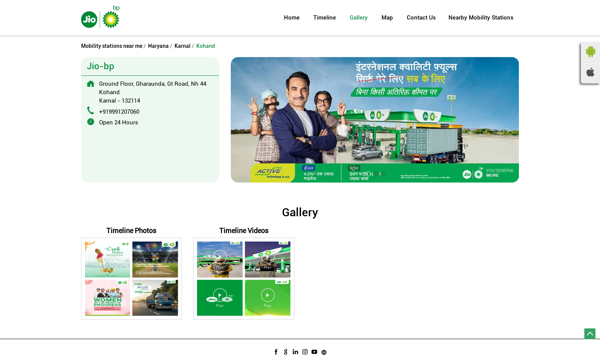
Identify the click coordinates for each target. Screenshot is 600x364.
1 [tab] (367, 173)
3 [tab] (383, 173)
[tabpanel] (375, 120)
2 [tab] (375, 173)
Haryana (158, 46)
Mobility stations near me (112, 46)
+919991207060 (119, 112)
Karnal (183, 46)
